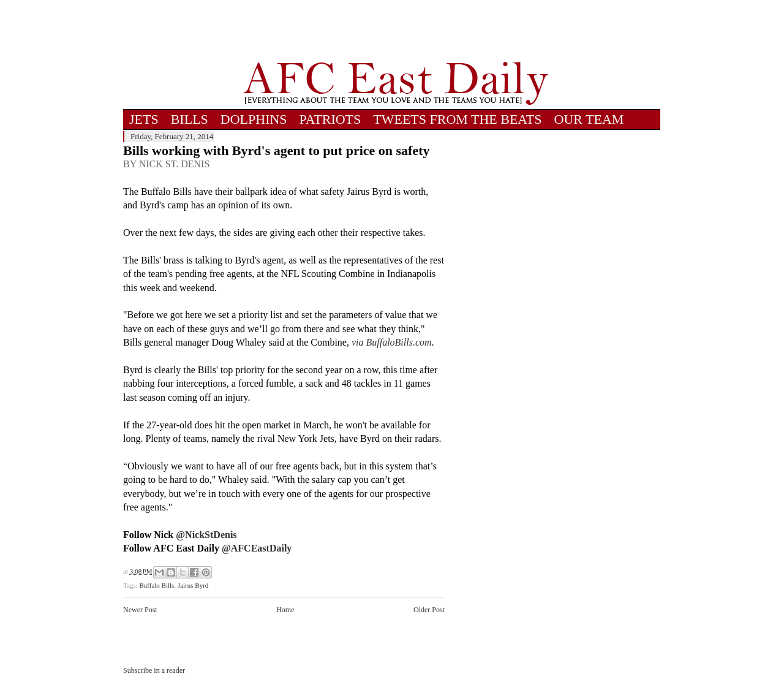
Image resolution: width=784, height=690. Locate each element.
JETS (144, 119)
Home (285, 610)
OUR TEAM (589, 119)
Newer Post (140, 610)
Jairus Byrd (193, 585)
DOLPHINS (254, 119)
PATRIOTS (330, 119)
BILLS (190, 119)
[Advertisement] (396, 31)
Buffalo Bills (156, 585)
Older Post (429, 610)
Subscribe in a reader (154, 670)
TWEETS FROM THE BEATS (457, 119)
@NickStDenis (206, 535)
